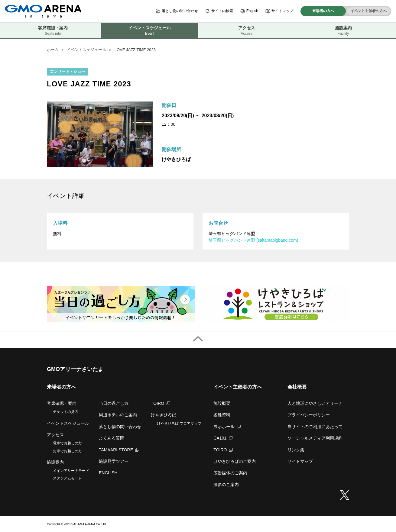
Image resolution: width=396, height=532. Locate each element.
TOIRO (161, 403)
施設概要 (222, 403)
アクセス (247, 31)
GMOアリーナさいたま (75, 369)
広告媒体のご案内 (230, 473)
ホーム (53, 50)
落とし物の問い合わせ (177, 11)
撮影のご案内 (226, 485)
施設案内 (343, 31)
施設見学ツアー (114, 461)
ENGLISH (108, 473)
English (249, 11)
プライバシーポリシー (309, 415)
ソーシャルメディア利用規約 (315, 438)
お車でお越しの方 (67, 451)
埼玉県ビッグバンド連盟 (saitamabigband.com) (253, 240)
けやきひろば (164, 415)
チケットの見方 (66, 412)
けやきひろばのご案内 (235, 461)
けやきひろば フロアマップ (179, 424)
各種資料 (222, 415)
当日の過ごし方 (114, 403)
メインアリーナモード (71, 471)
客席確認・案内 (53, 31)
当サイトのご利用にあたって (315, 427)
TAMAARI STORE (119, 450)
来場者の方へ (323, 11)
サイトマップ (279, 11)
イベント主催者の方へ (368, 11)
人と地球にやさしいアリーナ (315, 403)
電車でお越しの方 (67, 443)
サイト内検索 (219, 11)
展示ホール (227, 427)
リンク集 (296, 450)
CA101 (223, 438)
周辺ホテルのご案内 (118, 415)
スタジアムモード (67, 478)
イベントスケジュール (86, 50)
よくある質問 (112, 438)
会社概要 (297, 387)
